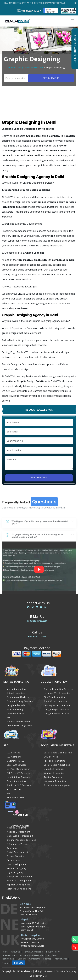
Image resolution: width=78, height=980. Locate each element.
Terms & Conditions (33, 952)
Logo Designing (15, 872)
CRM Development (16, 864)
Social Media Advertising (57, 765)
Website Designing (17, 828)
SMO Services (51, 757)
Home (11, 67)
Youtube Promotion (54, 773)
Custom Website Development (15, 858)
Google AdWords (16, 705)
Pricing (5, 963)
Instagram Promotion (55, 781)
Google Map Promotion (56, 709)
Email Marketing (15, 709)
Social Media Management (58, 785)
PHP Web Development (19, 881)
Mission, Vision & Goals (32, 955)
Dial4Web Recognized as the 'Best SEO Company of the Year (35, 3)
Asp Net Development (18, 885)
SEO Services (13, 753)
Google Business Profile (57, 713)
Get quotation (51, 78)
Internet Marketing (16, 689)
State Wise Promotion (55, 701)
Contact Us (35, 959)
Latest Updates (9, 955)
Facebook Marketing (55, 761)
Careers (22, 959)
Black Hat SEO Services (19, 785)
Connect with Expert (75, 49)
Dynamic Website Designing (21, 840)
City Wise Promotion (55, 697)
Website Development (18, 832)
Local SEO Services (17, 765)
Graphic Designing (16, 868)
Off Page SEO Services (18, 773)
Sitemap (47, 959)
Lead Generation (16, 713)
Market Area (61, 959)
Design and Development (30, 67)
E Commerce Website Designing (18, 846)
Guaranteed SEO (15, 797)
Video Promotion (16, 693)
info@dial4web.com (37, 621)
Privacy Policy (53, 952)
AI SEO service (14, 789)
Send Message (39, 478)
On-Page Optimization (18, 769)
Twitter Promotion (54, 777)
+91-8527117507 (37, 636)
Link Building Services (18, 777)
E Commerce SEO (16, 761)
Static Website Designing (20, 836)
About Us (16, 952)
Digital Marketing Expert (19, 726)
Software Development (19, 889)
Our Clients (52, 955)
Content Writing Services (20, 701)
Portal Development (17, 852)
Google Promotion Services (58, 689)
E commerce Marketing (19, 697)
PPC (9, 718)
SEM (9, 793)
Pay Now (19, 963)
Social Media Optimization (58, 753)
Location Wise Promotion (57, 693)
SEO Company (14, 757)
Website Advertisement (19, 722)
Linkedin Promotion (54, 769)
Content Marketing (16, 781)
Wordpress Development (20, 877)
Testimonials (8, 959)
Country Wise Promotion (57, 705)
